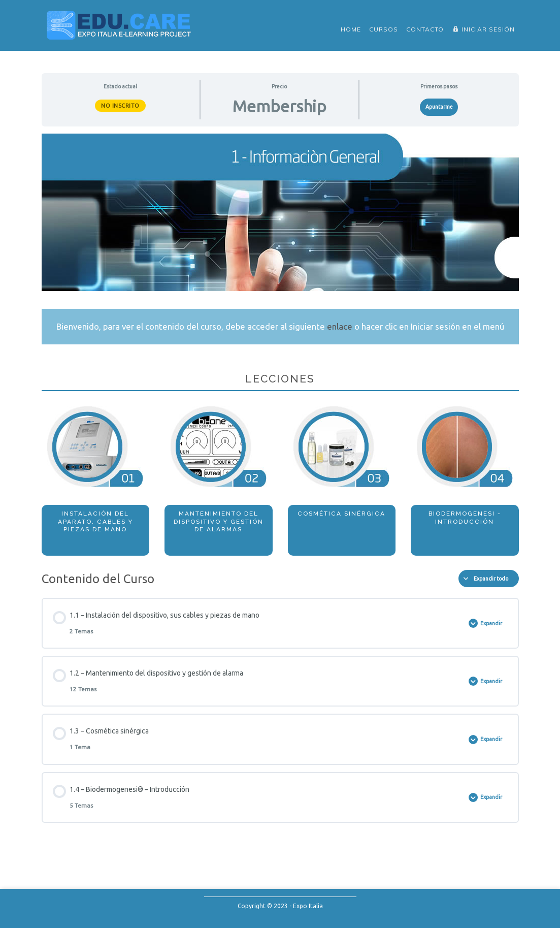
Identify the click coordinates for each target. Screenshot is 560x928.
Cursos (384, 29)
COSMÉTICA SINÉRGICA (341, 514)
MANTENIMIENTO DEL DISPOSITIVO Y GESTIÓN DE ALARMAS (219, 521)
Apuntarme (439, 107)
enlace (340, 326)
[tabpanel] (280, 345)
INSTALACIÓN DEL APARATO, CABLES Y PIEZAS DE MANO (95, 521)
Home (351, 29)
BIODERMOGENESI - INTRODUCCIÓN (465, 517)
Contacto (425, 29)
